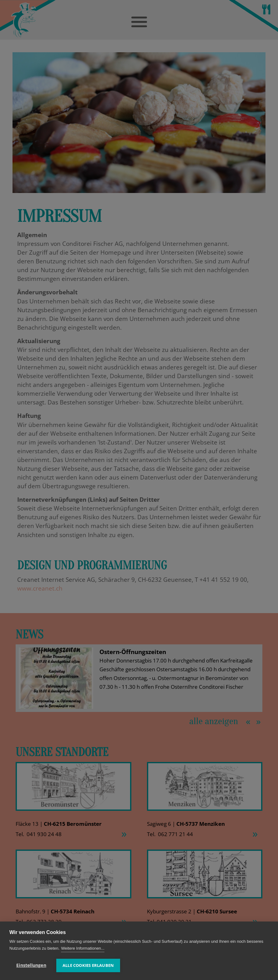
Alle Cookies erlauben (88, 965)
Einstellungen (31, 965)
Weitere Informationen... (83, 949)
